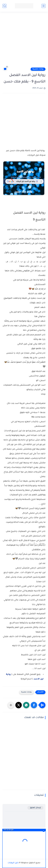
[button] (34, 705)
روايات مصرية (38, 69)
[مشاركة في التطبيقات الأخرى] (11, 705)
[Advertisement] (24, 41)
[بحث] (4, 6)
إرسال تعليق (35, 808)
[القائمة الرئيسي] (44, 6)
